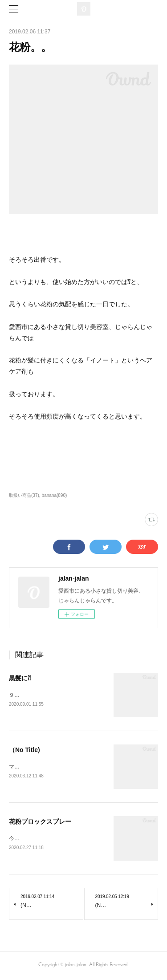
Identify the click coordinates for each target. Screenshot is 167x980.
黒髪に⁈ (20, 678)
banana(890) (55, 495)
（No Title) (24, 750)
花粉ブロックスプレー (40, 822)
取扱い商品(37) (24, 495)
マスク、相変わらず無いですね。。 (52, 767)
